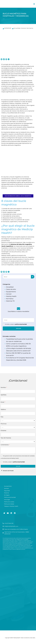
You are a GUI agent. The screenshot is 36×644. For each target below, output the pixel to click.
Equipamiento (11, 292)
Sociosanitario (8, 486)
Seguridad (7, 491)
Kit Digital (7, 495)
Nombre (3, 387)
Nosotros (7, 493)
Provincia (4, 424)
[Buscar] (33, 277)
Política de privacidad (10, 497)
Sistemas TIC (10, 301)
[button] (34, 4)
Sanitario (6, 488)
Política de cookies (9, 502)
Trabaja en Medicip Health (11, 506)
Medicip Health (11, 296)
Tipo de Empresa (6, 438)
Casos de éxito (11, 289)
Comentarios (5, 445)
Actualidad (17, 28)
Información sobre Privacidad (8, 471)
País (2, 417)
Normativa (30, 28)
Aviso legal (7, 500)
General (23, 28)
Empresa (3, 431)
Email (3, 402)
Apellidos (4, 395)
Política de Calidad (9, 504)
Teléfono (3, 410)
